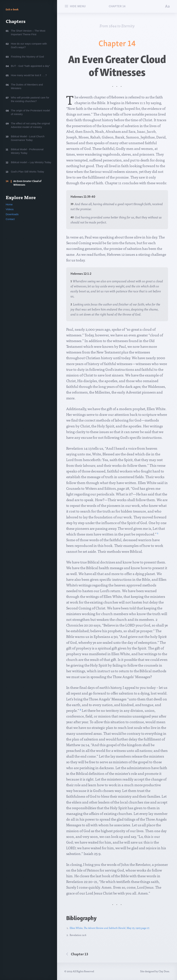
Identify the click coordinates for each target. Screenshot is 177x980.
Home (9, 204)
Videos (10, 209)
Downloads (12, 214)
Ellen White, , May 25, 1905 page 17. (110, 928)
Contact (10, 219)
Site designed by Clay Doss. (155, 971)
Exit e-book (12, 9)
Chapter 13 (80, 954)
